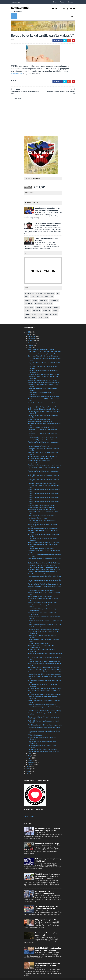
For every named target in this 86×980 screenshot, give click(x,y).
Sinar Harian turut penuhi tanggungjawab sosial (44, 565)
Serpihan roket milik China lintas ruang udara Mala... (43, 527)
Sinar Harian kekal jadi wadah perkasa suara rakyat (45, 555)
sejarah (48, 310)
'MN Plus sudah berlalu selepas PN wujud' (42, 501)
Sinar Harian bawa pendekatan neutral (41, 570)
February (31, 758)
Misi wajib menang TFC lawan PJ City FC (41, 423)
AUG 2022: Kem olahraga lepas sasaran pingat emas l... (43, 718)
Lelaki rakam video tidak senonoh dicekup (42, 623)
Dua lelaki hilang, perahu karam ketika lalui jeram (44, 657)
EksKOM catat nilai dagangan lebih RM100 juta (44, 405)
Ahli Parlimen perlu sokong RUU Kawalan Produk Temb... (44, 359)
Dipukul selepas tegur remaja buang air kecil (43, 745)
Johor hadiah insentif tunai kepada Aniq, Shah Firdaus (43, 382)
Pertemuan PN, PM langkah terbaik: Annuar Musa (44, 666)
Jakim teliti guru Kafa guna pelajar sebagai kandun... (42, 632)
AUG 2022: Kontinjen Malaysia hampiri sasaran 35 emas (45, 355)
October (31, 337)
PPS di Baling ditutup (35, 731)
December (32, 332)
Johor (35, 296)
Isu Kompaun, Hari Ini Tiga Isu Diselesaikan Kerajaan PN (47, 904)
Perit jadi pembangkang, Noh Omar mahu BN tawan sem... (43, 367)
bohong (39, 289)
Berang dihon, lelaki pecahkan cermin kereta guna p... (44, 673)
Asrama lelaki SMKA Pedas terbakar (40, 417)
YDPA (46, 314)
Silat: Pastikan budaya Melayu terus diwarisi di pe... (45, 348)
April (30, 754)
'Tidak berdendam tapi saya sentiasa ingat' (42, 479)
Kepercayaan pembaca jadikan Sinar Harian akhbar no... (45, 573)
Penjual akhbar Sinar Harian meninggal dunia (43, 599)
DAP (58, 289)
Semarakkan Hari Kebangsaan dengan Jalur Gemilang (42, 734)
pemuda (28, 307)
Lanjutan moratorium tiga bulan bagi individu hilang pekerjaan (47, 205)
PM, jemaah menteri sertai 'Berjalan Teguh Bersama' (42, 742)
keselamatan (54, 296)
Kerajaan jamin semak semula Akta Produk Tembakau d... (42, 610)
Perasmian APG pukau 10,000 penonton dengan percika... (44, 589)
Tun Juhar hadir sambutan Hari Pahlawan (41, 506)
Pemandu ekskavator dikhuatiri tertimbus (42, 701)
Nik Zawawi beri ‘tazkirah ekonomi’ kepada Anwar (45, 888)
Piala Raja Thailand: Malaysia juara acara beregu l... (44, 461)
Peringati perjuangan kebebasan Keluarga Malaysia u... (42, 738)
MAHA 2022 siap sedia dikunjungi (39, 415)
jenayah (28, 296)
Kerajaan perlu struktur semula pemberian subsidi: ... (45, 583)
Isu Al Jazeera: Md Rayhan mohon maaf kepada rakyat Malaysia (48, 220)
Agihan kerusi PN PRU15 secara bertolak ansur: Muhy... (44, 548)
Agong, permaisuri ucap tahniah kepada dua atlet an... (44, 486)
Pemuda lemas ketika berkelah (38, 639)
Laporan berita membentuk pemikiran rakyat (43, 568)
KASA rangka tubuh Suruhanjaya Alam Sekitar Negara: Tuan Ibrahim (47, 961)
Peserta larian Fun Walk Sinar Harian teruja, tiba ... (44, 580)
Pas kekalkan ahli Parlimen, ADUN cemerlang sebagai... (43, 681)
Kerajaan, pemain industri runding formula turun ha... (44, 687)
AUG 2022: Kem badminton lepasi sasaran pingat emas (44, 654)
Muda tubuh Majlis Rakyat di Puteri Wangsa (42, 434)
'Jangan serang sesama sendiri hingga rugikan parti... (43, 412)
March (30, 756)
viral (40, 314)
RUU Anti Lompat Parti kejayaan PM (40, 454)
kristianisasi (48, 300)
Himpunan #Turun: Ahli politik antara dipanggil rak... (43, 636)
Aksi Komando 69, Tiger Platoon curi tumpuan (43, 625)
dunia (33, 293)
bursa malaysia (49, 289)
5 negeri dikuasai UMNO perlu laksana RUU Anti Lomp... (44, 698)
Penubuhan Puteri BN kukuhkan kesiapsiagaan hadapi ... (43, 439)
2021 (28, 763)
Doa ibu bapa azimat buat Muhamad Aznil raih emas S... (45, 400)
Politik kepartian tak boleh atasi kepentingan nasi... (45, 721)
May (30, 752)
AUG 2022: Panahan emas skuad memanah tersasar (42, 363)
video (34, 314)
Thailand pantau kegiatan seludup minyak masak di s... (45, 650)
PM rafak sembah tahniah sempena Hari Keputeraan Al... (41, 642)
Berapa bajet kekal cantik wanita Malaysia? (42, 561)
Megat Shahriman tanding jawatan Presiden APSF (45, 621)
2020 (28, 765)
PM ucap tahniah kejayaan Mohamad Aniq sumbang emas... (42, 606)
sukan (55, 310)
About (70, 2)
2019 (28, 767)
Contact (79, 2)
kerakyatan (43, 296)
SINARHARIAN (24, 72)
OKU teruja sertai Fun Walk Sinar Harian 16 (42, 512)
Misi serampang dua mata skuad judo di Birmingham (41, 390)
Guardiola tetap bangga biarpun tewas (41, 544)
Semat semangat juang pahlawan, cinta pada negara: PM (43, 521)
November (32, 335)
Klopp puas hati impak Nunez (38, 557)
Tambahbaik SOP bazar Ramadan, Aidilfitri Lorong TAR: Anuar (48, 945)
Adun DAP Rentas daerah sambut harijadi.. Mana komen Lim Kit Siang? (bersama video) (48, 872)
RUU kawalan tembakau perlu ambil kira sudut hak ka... (44, 677)
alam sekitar (29, 289)
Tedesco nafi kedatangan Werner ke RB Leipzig (44, 538)
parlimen (56, 303)
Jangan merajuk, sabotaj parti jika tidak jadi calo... (44, 403)
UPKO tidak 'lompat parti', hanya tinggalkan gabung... (42, 535)
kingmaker (38, 300)
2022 (28, 330)
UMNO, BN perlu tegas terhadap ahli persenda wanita (43, 445)
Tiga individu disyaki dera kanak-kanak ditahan (43, 664)
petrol (55, 307)
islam (47, 293)
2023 (28, 328)
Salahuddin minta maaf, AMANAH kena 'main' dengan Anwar (48, 826)
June (30, 750)
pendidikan (37, 307)
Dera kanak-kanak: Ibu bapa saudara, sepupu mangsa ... (43, 373)
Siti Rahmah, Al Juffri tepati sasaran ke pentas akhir (43, 596)
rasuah (41, 310)
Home (63, 2)
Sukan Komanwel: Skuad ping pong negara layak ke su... (45, 618)
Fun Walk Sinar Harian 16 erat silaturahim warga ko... (44, 464)
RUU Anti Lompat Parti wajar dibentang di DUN (44, 370)
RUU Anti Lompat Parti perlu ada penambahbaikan (45, 684)
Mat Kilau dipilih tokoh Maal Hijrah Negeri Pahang (44, 707)
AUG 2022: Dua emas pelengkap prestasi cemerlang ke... (42, 517)
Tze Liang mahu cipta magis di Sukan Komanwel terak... (44, 531)
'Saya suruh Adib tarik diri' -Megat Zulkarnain (43, 352)
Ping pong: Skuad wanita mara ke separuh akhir (44, 563)
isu (52, 293)
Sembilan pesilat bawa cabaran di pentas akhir (43, 524)
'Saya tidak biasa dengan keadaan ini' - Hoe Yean (44, 747)
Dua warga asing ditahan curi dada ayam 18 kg (43, 586)
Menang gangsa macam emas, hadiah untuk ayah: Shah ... (44, 577)
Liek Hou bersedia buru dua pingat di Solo (42, 350)
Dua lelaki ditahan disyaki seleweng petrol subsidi (44, 668)
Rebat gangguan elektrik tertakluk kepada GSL (44, 378)
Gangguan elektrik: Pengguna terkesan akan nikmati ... (43, 710)
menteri (48, 303)
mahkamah (39, 303)
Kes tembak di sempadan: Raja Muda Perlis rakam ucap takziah (47, 841)
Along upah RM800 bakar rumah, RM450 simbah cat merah (44, 408)
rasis (34, 310)
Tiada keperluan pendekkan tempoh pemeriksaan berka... (44, 420)
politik (28, 310)
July (30, 343)
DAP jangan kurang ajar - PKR (46, 916)
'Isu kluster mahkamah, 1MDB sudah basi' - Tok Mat (44, 396)
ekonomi (40, 293)
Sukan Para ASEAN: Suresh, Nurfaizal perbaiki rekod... (43, 427)
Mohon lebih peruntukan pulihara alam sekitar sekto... (43, 509)
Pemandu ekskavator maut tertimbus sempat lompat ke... (43, 694)
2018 (28, 769)
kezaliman (29, 300)
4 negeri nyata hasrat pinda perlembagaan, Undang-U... (42, 646)
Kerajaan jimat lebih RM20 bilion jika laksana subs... (45, 670)
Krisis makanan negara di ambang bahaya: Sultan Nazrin (44, 728)
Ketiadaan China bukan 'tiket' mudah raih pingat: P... (44, 724)
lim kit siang (29, 303)
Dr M (27, 293)
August (31, 341)
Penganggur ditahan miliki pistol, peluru (41, 345)
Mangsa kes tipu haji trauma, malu (39, 442)
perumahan (46, 307)
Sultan (27, 314)
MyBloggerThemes (43, 977)
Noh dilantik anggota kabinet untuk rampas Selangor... (42, 386)
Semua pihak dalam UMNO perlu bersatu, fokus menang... (44, 714)
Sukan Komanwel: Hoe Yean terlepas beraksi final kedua (44, 614)
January (31, 760)
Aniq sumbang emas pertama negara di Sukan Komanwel (43, 628)
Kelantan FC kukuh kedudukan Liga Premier (42, 376)
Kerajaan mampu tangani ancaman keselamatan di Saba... (44, 661)
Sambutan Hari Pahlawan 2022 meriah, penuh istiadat (43, 541)
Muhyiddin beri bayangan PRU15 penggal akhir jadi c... (45, 704)
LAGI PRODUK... (30, 813)
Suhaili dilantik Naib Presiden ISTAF (40, 592)
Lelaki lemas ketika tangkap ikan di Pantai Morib (44, 393)
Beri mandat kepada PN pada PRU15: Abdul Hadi (44, 559)
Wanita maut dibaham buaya (37, 514)
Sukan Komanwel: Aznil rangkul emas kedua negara (42, 602)
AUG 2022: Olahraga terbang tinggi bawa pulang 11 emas (44, 552)
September (32, 339)
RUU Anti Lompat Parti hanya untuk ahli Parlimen (44, 690)
